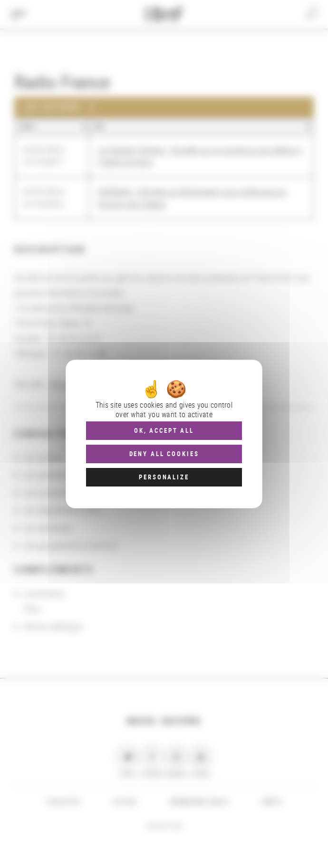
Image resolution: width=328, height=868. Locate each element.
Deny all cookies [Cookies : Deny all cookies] (164, 454)
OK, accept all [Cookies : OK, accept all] (164, 430)
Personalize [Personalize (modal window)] (164, 477)
